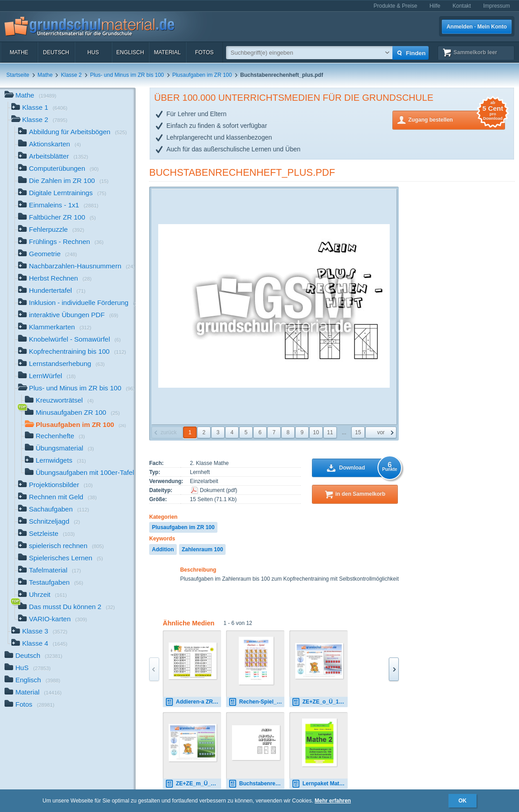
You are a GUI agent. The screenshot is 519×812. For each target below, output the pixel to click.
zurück (168, 432)
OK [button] (462, 801)
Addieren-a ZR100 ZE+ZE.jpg (193, 702)
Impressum (497, 6)
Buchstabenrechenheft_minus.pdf (256, 784)
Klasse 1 (39, 108)
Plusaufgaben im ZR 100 (202, 75)
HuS (93, 52)
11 (330, 432)
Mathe (19, 52)
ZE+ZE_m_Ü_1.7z (193, 784)
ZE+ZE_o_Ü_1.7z (319, 702)
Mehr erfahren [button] (333, 801)
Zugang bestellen (457, 119)
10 (316, 432)
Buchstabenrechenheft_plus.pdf (242, 172)
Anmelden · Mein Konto (477, 27)
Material (167, 52)
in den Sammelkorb (361, 494)
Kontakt (462, 6)
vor (381, 432)
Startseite (18, 75)
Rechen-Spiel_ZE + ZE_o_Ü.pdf (256, 702)
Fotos (204, 52)
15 (358, 432)
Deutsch (56, 52)
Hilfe (435, 6)
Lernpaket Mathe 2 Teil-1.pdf (320, 784)
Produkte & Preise (395, 6)
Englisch (130, 52)
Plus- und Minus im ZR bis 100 (127, 75)
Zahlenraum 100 (202, 549)
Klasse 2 (71, 75)
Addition (163, 549)
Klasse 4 (39, 644)
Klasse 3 (39, 632)
